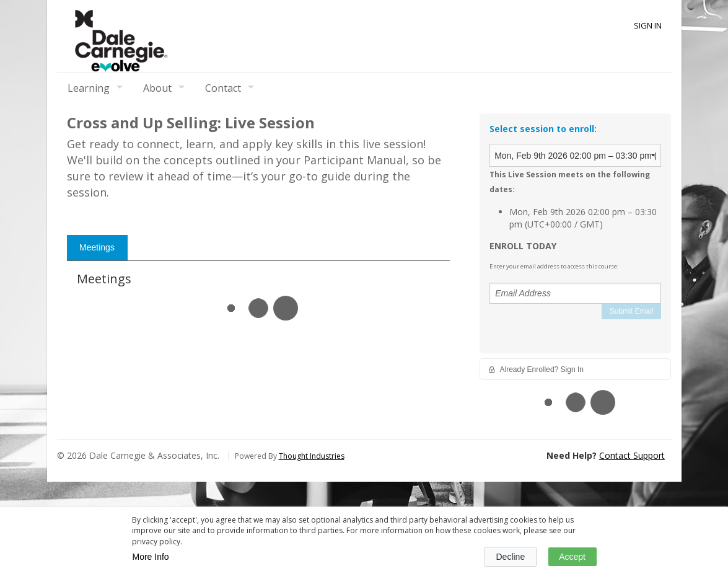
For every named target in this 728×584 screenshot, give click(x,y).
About (157, 88)
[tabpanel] (259, 499)
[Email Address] (575, 293)
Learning (89, 88)
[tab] (97, 449)
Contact (223, 88)
